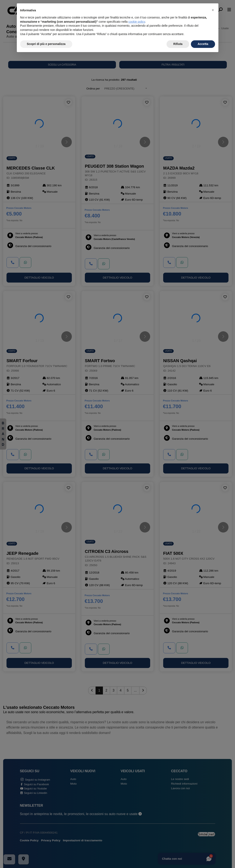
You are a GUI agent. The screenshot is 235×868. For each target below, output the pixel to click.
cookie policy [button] (137, 22)
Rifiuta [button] (178, 44)
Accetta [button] (203, 44)
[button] (213, 10)
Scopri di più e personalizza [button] (46, 44)
